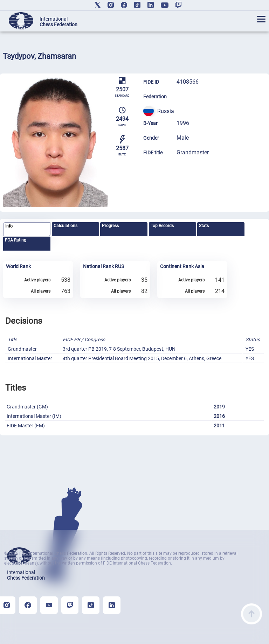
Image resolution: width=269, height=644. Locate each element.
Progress (110, 226)
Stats (204, 226)
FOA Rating (16, 240)
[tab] (27, 229)
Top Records (162, 226)
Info (9, 226)
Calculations (65, 226)
